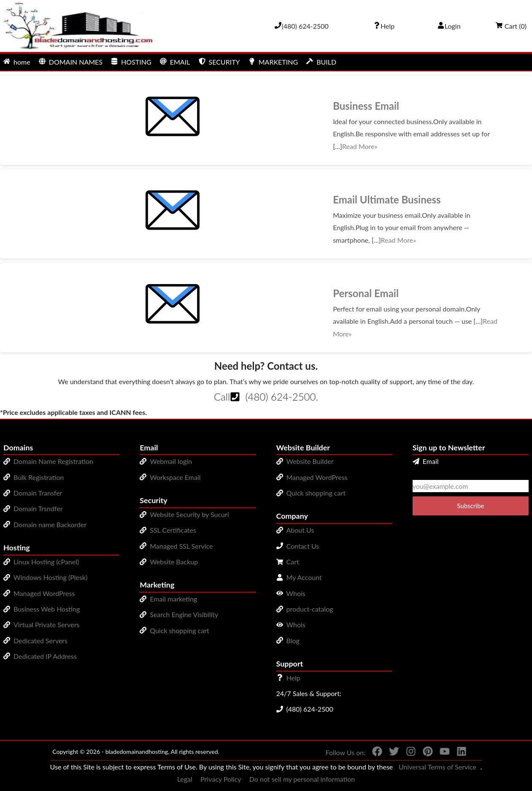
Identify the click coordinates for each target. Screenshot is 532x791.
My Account (304, 577)
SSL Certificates (173, 530)
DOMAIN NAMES (71, 62)
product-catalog (310, 609)
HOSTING (131, 62)
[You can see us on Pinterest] (424, 753)
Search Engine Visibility (184, 614)
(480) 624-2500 (280, 397)
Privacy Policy (221, 779)
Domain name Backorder (50, 524)
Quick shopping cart (180, 630)
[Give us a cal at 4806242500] (302, 26)
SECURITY (219, 62)
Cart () (511, 26)
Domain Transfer (38, 493)
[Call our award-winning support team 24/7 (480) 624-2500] (384, 26)
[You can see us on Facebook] (374, 753)
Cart (293, 562)
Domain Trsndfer (38, 508)
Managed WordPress (44, 593)
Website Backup (174, 562)
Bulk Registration (39, 477)
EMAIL (175, 62)
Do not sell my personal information (302, 779)
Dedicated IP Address (45, 656)
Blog (293, 641)
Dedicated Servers (41, 641)
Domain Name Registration (53, 461)
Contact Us (303, 546)
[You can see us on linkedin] (458, 753)
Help (293, 678)
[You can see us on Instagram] (408, 753)
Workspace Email (175, 477)
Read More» (360, 146)
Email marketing (173, 599)
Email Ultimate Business (387, 199)
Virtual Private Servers (46, 624)
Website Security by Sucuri (189, 514)
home (17, 62)
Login (449, 26)
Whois (296, 593)
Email (426, 461)
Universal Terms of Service (437, 767)
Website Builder (310, 461)
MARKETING (273, 62)
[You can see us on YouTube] (441, 753)
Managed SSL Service (181, 546)
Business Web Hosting (47, 609)
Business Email (366, 106)
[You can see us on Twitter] (391, 753)
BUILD (321, 62)
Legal (185, 779)
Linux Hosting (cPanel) (46, 562)
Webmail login (171, 461)
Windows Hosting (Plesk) (50, 577)
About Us (300, 530)
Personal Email (366, 293)
